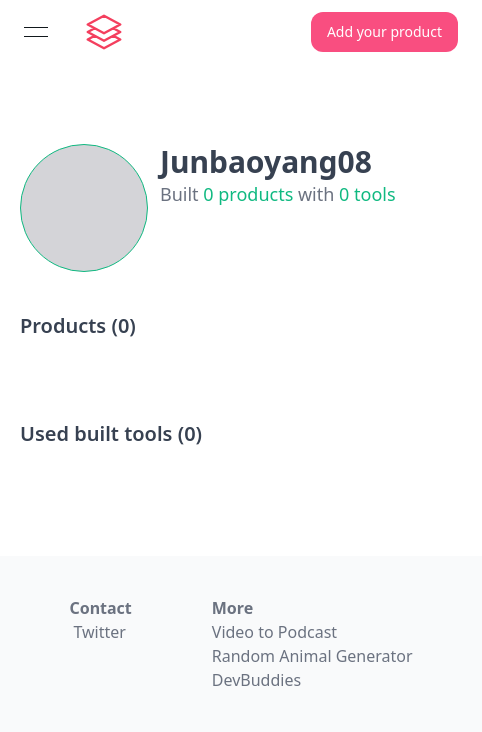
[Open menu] (36, 32)
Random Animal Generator (312, 656)
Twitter (99, 632)
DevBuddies (256, 680)
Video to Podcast (274, 632)
